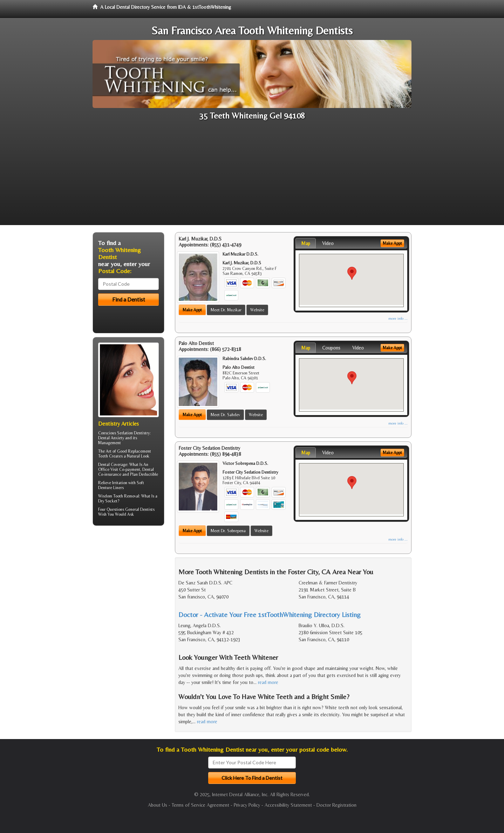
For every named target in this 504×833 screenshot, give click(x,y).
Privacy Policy (247, 805)
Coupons (331, 348)
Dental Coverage (113, 465)
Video (328, 243)
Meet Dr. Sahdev (225, 415)
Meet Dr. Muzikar (226, 310)
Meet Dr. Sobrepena (228, 531)
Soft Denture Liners (121, 485)
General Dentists (140, 509)
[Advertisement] (252, 176)
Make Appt (192, 310)
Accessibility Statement (288, 805)
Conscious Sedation (115, 433)
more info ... (398, 319)
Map (306, 243)
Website (257, 310)
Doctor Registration (336, 805)
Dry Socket (108, 501)
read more (268, 682)
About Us (158, 805)
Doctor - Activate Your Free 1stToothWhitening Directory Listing (270, 614)
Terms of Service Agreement (200, 805)
